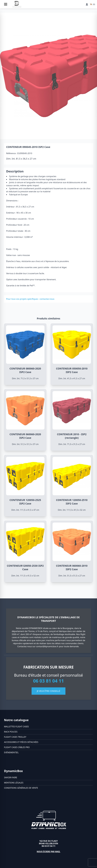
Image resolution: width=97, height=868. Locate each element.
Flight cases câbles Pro (17, 747)
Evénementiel (11, 752)
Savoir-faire (11, 777)
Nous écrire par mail (49, 852)
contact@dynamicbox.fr (47, 646)
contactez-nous (47, 299)
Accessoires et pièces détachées (21, 742)
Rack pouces (11, 732)
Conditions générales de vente (21, 788)
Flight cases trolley (15, 737)
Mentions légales (14, 783)
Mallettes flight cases (16, 727)
